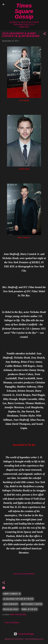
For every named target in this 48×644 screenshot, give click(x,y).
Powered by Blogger (24, 634)
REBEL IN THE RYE (30, 609)
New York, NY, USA (18, 614)
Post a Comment (12, 623)
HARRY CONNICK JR (12, 594)
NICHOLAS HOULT (11, 609)
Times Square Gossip (24, 11)
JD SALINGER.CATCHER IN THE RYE (18, 599)
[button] (44, 34)
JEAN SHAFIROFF (11, 604)
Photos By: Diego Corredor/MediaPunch (24, 574)
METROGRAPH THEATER (32, 604)
